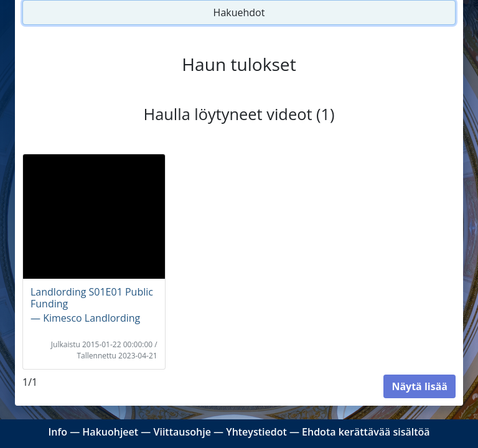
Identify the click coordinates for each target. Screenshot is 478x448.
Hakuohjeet (110, 432)
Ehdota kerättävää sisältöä (366, 432)
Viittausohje (182, 432)
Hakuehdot (239, 12)
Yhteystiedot (256, 432)
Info (58, 432)
